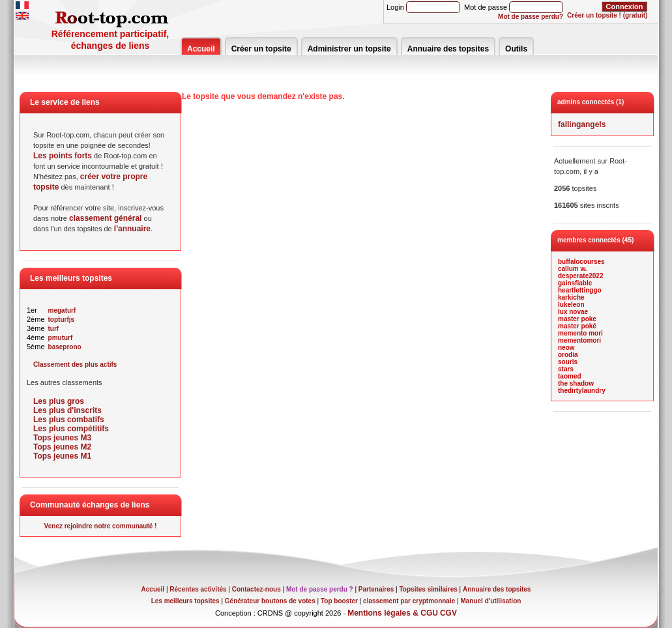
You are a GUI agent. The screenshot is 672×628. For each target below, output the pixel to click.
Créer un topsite (261, 49)
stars (566, 369)
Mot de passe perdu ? (320, 589)
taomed (570, 376)
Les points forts (63, 156)
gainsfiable (575, 283)
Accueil (201, 49)
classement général (105, 218)
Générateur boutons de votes (270, 601)
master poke (577, 319)
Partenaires (376, 589)
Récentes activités (198, 589)
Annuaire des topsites (448, 49)
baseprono (65, 347)
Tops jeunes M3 (62, 438)
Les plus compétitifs (71, 429)
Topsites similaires (429, 589)
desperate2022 (581, 276)
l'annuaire (132, 229)
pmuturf (61, 338)
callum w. (573, 269)
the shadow (576, 383)
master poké (577, 326)
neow (566, 348)
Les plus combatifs (69, 420)
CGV (448, 613)
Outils (516, 49)
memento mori (580, 333)
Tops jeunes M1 (62, 456)
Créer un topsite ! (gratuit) (607, 15)
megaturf (62, 310)
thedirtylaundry (582, 391)
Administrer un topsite (349, 49)
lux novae (573, 312)
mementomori (579, 340)
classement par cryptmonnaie (409, 601)
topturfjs (62, 320)
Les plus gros (59, 401)
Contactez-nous (256, 589)
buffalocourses (581, 262)
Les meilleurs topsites (185, 601)
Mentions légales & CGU (393, 613)
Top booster (339, 601)
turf (54, 329)
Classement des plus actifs (75, 364)
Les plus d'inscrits (67, 410)
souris (568, 362)
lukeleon (571, 305)
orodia (568, 355)
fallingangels (582, 124)
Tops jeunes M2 (62, 447)
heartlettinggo (580, 290)
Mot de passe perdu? (531, 17)
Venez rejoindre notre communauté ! (101, 526)
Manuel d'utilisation (490, 601)
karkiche (571, 297)
